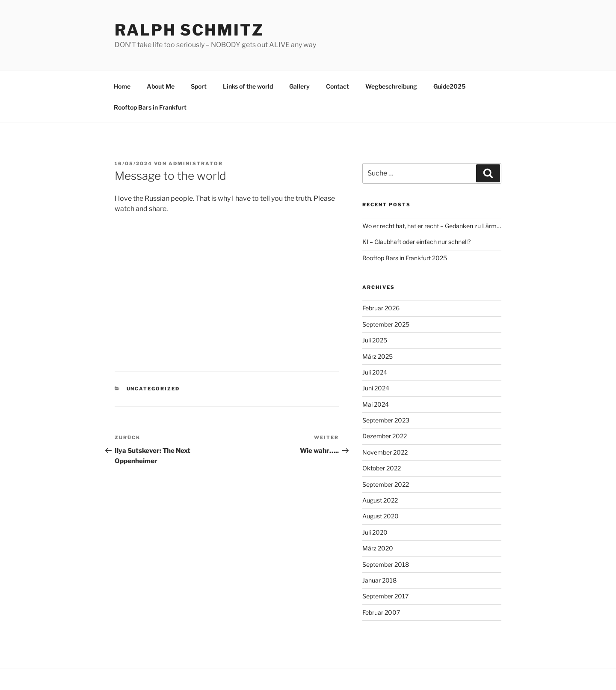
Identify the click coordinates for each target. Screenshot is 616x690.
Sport (199, 86)
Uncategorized (153, 389)
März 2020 (378, 548)
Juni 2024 (376, 388)
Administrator (196, 164)
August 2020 (381, 516)
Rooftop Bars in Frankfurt (150, 107)
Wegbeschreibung (391, 86)
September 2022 (386, 484)
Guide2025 (449, 86)
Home (122, 86)
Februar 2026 (381, 308)
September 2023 (386, 420)
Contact (338, 86)
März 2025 (378, 356)
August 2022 (380, 500)
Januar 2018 (379, 580)
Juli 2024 (375, 372)
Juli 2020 (375, 532)
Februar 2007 (381, 612)
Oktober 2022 (382, 468)
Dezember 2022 (385, 436)
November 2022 (385, 452)
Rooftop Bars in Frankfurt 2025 (405, 258)
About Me (161, 86)
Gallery (299, 86)
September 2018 (386, 564)
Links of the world (248, 86)
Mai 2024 (376, 404)
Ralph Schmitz (189, 30)
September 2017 (385, 596)
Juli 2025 (375, 340)
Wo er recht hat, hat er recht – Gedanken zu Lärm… (432, 226)
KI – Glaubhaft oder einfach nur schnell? (416, 242)
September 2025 (386, 324)
